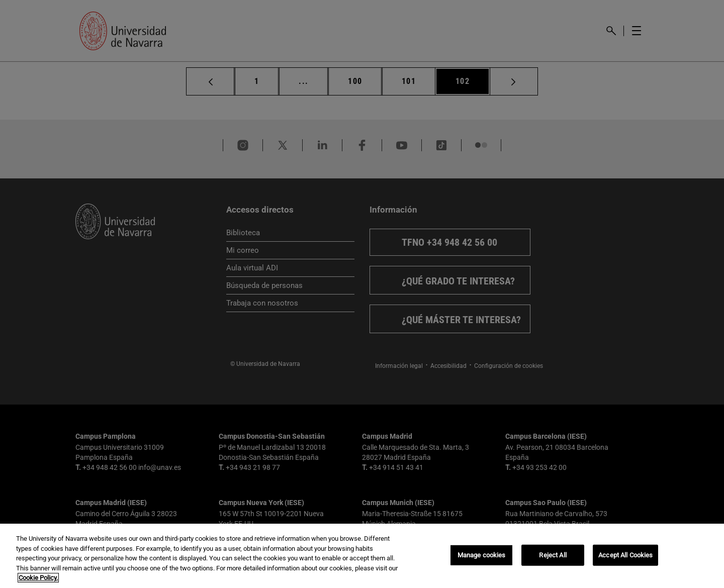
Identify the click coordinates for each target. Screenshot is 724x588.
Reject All (553, 555)
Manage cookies (482, 555)
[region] (362, 556)
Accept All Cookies (625, 555)
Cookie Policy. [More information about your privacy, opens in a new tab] (38, 578)
